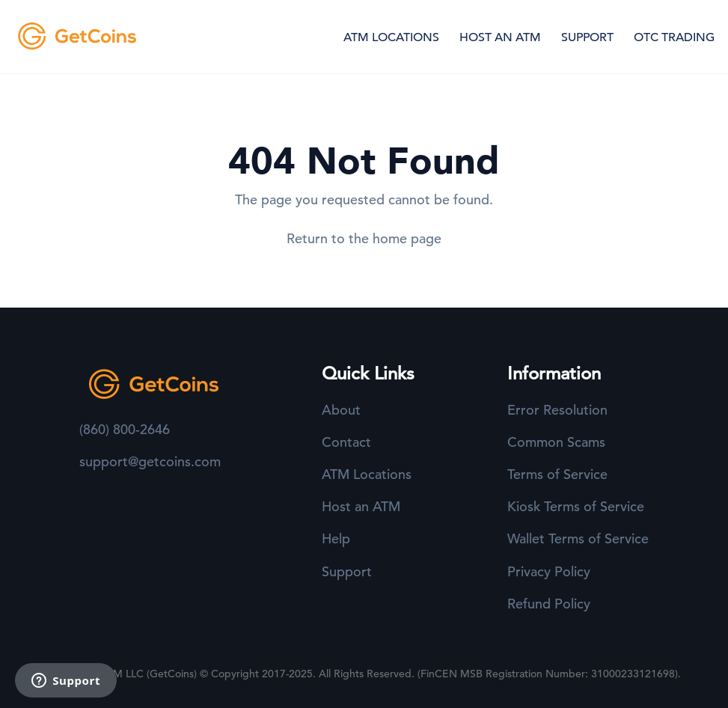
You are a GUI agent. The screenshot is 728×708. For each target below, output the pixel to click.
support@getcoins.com (150, 461)
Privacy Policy (549, 571)
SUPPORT (587, 37)
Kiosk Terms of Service (576, 506)
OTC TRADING (674, 37)
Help (336, 538)
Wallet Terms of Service (578, 538)
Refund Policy (549, 604)
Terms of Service (557, 474)
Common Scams (556, 442)
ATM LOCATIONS (391, 37)
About (341, 410)
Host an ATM (361, 506)
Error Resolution (557, 410)
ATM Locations (367, 474)
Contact (346, 442)
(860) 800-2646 (125, 429)
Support (347, 571)
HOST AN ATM (500, 37)
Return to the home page (364, 238)
